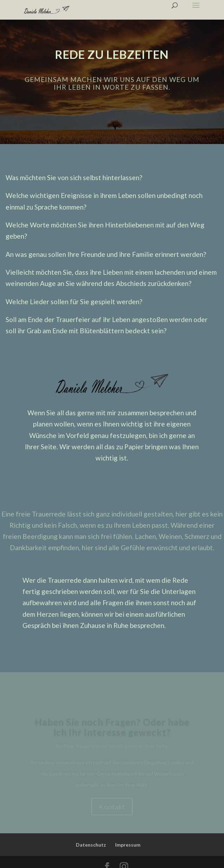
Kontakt (112, 809)
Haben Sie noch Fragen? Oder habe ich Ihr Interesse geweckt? (112, 729)
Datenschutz (91, 845)
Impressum (128, 845)
